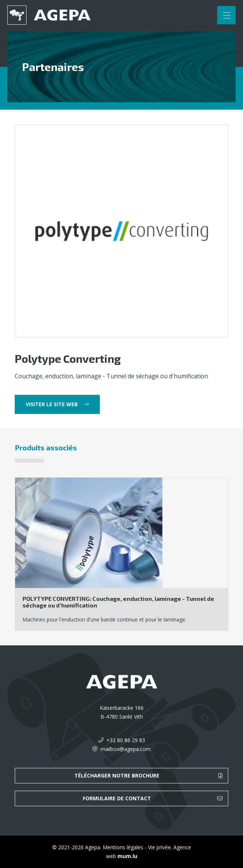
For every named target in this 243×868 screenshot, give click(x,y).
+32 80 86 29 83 (126, 740)
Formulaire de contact (117, 798)
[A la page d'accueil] (49, 15)
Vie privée (159, 847)
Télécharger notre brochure (117, 775)
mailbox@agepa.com (126, 749)
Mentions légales (123, 847)
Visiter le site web (52, 404)
